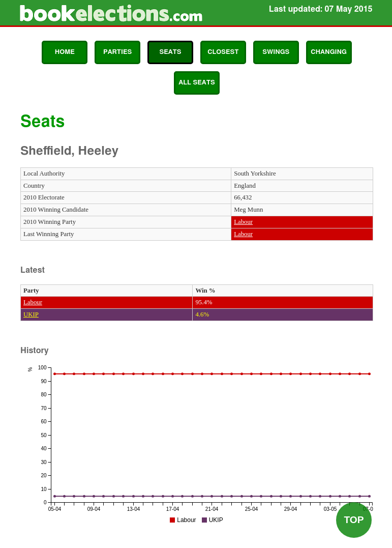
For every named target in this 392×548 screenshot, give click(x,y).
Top (354, 520)
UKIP (31, 314)
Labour (243, 222)
